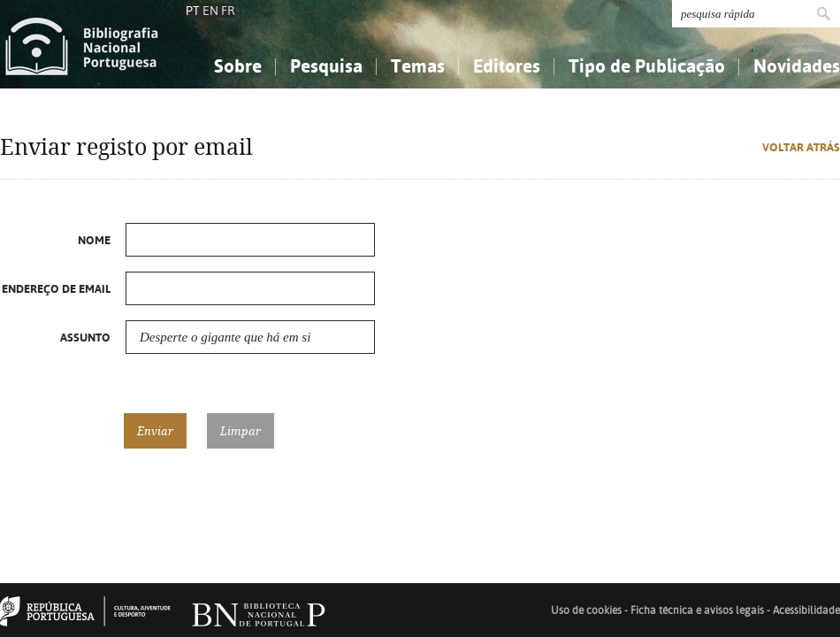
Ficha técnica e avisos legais (697, 610)
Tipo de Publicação (647, 66)
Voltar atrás (801, 147)
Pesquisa (326, 66)
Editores (507, 66)
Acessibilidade (806, 610)
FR (228, 11)
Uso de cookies (586, 610)
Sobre (238, 66)
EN (210, 11)
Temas (418, 66)
